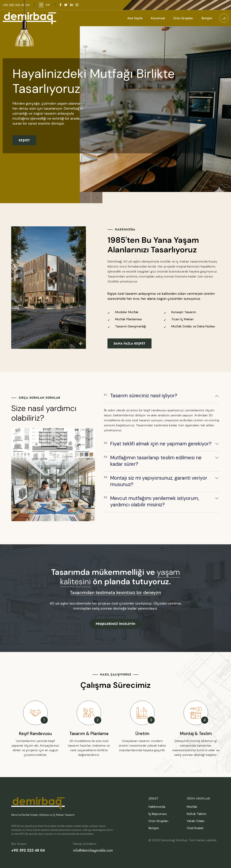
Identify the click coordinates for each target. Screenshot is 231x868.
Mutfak (192, 807)
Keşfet (24, 141)
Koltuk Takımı (197, 814)
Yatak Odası (196, 821)
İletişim (207, 18)
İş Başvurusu (158, 814)
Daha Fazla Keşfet (129, 344)
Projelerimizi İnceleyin (115, 624)
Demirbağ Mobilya (174, 840)
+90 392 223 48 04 (28, 851)
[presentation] (85, 198)
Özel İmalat (195, 828)
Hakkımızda (157, 807)
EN (48, 5)
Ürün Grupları (183, 18)
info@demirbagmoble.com (93, 851)
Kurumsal (158, 18)
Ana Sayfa (135, 18)
